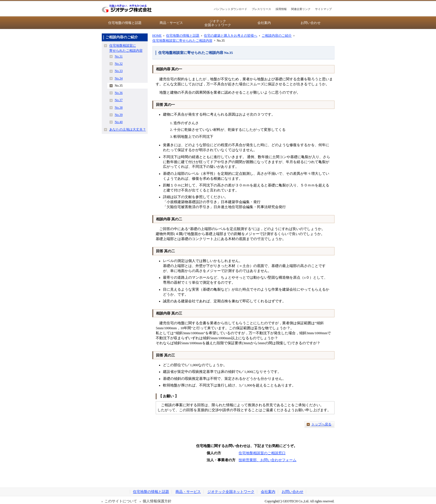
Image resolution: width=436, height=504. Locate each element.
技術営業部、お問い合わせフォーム (267, 460)
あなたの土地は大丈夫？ (128, 129)
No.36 (119, 93)
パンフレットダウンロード (231, 9)
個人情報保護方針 (157, 501)
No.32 (119, 64)
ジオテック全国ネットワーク (218, 23)
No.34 (119, 78)
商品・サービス (171, 23)
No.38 (119, 108)
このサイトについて (121, 501)
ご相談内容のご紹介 (277, 36)
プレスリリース (261, 9)
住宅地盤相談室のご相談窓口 (262, 453)
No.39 (119, 115)
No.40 (119, 122)
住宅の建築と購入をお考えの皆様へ (231, 36)
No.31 (119, 56)
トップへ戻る (321, 424)
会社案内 (264, 23)
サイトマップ (323, 9)
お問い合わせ (311, 23)
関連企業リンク (301, 9)
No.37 (119, 100)
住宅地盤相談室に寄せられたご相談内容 (182, 41)
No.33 (119, 71)
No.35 (119, 86)
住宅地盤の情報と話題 (125, 23)
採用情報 (281, 9)
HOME (157, 36)
